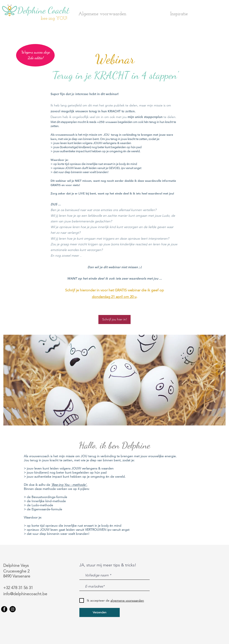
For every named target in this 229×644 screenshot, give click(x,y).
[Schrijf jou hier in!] (114, 320)
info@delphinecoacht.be (25, 594)
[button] (197, 14)
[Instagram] (13, 609)
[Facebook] (4, 609)
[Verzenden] (100, 612)
